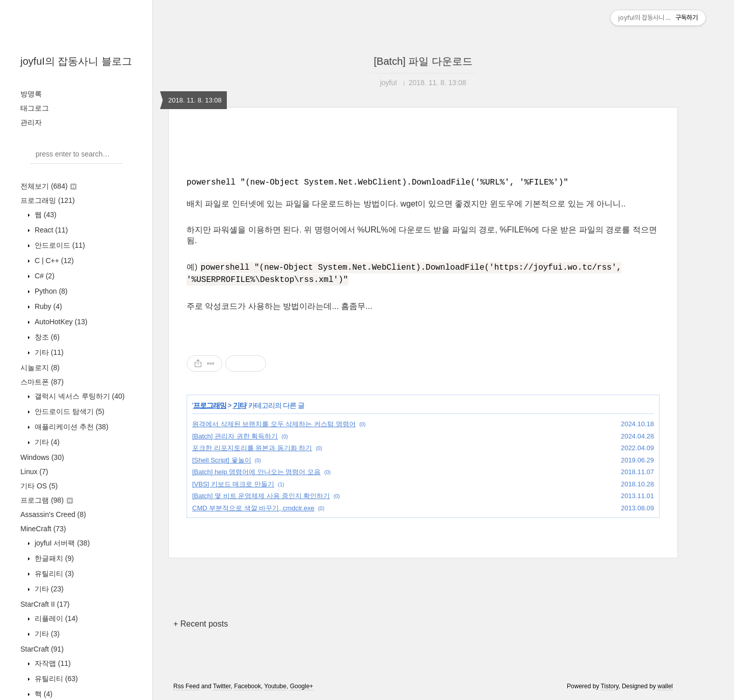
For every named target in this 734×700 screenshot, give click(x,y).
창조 (46, 337)
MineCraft (43, 529)
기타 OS (39, 486)
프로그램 (47, 500)
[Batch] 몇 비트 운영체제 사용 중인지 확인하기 (261, 496)
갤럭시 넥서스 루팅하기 (78, 396)
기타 (48, 352)
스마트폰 (42, 382)
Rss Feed (186, 686)
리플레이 (55, 618)
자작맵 (52, 663)
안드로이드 (59, 245)
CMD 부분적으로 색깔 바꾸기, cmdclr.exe (253, 508)
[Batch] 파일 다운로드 (423, 61)
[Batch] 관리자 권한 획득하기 (235, 436)
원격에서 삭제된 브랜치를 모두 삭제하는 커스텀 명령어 (274, 424)
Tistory (610, 686)
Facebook (247, 686)
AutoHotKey (60, 322)
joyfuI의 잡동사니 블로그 (76, 61)
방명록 (31, 94)
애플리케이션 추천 (71, 427)
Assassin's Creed (53, 514)
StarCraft (42, 649)
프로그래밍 (48, 200)
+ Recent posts (201, 624)
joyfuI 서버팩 (61, 543)
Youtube (275, 686)
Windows (42, 457)
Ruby (47, 306)
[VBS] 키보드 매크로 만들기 (233, 484)
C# (44, 276)
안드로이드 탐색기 (69, 411)
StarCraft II (45, 604)
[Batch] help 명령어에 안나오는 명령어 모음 (256, 472)
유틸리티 (53, 574)
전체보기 (48, 186)
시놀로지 (40, 368)
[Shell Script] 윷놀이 (222, 460)
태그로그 (35, 108)
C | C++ (53, 261)
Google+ (302, 686)
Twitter (222, 686)
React (50, 230)
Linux (34, 472)
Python (50, 291)
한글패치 (53, 558)
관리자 (31, 122)
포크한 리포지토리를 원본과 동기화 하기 (252, 448)
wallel (665, 686)
